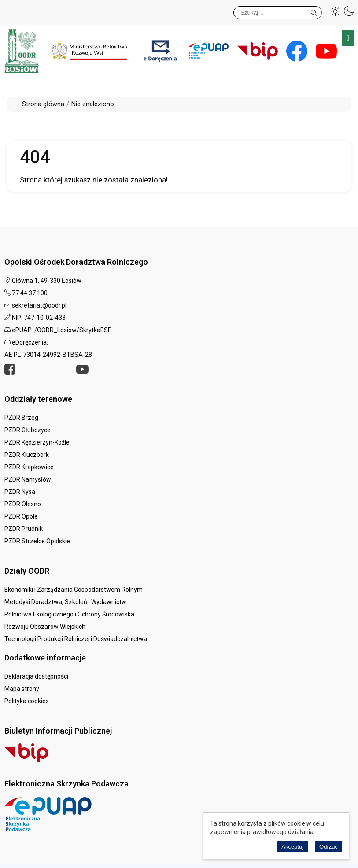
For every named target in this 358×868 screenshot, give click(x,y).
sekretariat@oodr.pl (39, 305)
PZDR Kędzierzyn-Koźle (37, 442)
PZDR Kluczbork (27, 455)
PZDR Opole (21, 516)
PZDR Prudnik (24, 529)
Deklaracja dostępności (36, 676)
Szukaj (314, 11)
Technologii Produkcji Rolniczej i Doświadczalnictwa (76, 639)
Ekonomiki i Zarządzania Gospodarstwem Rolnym (74, 590)
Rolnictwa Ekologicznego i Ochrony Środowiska (69, 614)
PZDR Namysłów (28, 479)
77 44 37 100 (30, 293)
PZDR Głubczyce (28, 430)
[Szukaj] (278, 13)
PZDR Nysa (20, 492)
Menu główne (348, 38)
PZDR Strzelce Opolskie (37, 541)
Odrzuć (328, 847)
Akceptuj (292, 847)
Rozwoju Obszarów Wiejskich (45, 627)
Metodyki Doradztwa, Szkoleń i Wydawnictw (65, 602)
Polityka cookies (27, 701)
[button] (336, 11)
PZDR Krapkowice (29, 467)
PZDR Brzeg (21, 418)
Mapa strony (22, 689)
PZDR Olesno (23, 504)
